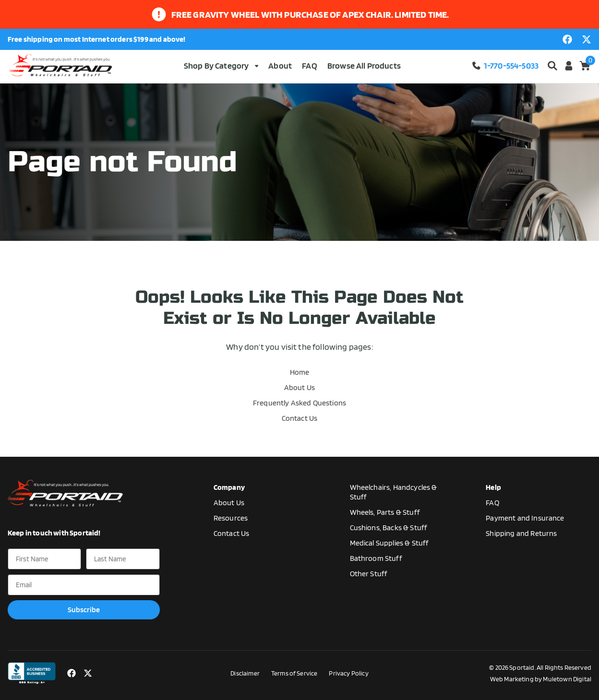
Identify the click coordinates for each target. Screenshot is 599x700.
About (280, 65)
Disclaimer (245, 673)
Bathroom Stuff (376, 558)
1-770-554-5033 (505, 65)
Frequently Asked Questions (299, 403)
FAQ (309, 65)
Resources (231, 518)
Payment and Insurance (525, 518)
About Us (299, 387)
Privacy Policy (348, 673)
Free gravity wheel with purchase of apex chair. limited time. (310, 14)
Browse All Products (364, 65)
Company (229, 487)
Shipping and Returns (521, 533)
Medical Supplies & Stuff (389, 543)
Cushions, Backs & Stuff (389, 528)
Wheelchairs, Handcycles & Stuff (394, 492)
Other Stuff (369, 574)
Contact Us (300, 418)
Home (300, 372)
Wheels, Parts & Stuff (385, 512)
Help (493, 487)
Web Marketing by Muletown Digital (541, 679)
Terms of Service (294, 673)
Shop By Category (221, 65)
